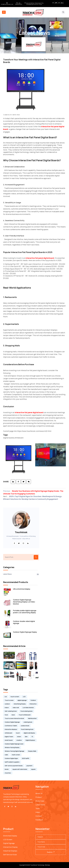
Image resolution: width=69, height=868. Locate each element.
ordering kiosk (28, 722)
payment (29, 766)
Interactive (33, 704)
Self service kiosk (10, 855)
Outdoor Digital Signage (12, 722)
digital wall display (29, 733)
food (6, 715)
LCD (24, 697)
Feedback (39, 820)
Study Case (40, 801)
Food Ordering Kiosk (27, 729)
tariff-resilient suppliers (12, 762)
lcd (6, 697)
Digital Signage (9, 843)
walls (6, 755)
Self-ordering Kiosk (11, 711)
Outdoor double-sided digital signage (24, 622)
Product (39, 797)
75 (32, 737)
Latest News (38, 39)
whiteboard (8, 733)
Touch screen (9, 700)
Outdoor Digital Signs (11, 758)
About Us (39, 793)
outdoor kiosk (25, 726)
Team (38, 808)
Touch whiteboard (25, 715)
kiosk (13, 715)
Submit (51, 852)
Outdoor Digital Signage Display (25, 632)
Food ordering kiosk (27, 711)
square (33, 769)
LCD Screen (8, 839)
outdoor (7, 704)
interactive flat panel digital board (40, 258)
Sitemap (47, 865)
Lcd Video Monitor (28, 708)
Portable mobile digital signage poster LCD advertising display (25, 612)
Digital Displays (30, 740)
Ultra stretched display (22, 589)
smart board (9, 740)
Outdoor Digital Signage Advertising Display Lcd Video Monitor (24, 602)
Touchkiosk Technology (37, 865)
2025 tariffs (26, 758)
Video (38, 812)
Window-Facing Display (12, 747)
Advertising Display (20, 704)
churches (8, 773)
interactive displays (11, 729)
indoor (7, 708)
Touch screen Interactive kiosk (14, 718)
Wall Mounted (32, 718)
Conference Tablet (11, 726)
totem (19, 737)
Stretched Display (10, 836)
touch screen (15, 697)
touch (18, 733)
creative (19, 740)
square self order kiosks (20, 769)
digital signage (22, 700)
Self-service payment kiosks (14, 766)
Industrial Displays (10, 851)
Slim (26, 737)
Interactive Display (10, 847)
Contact (39, 816)
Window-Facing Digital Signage (14, 751)
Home (28, 39)
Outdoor (33, 700)
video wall (16, 708)
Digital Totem (9, 737)
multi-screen (16, 755)
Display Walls (32, 751)
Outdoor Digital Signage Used (14, 744)
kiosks (7, 769)
